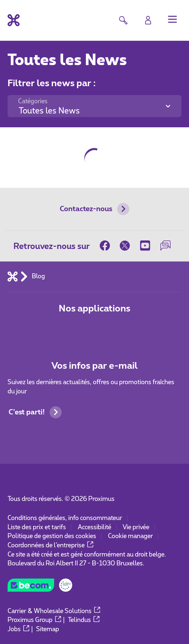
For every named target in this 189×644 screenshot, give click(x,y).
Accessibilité (94, 527)
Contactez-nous (94, 209)
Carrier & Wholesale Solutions (54, 611)
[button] (172, 19)
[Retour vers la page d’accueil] (14, 20)
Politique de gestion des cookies (52, 536)
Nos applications (94, 309)
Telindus (84, 620)
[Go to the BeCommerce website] (40, 588)
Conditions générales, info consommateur (65, 518)
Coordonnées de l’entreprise (50, 545)
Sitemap (48, 629)
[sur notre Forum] (165, 246)
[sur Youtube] (145, 246)
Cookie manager (130, 536)
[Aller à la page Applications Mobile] (66, 330)
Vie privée (136, 527)
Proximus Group (34, 620)
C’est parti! (35, 412)
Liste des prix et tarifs (37, 527)
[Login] (148, 20)
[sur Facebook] (107, 246)
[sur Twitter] (125, 246)
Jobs (18, 629)
